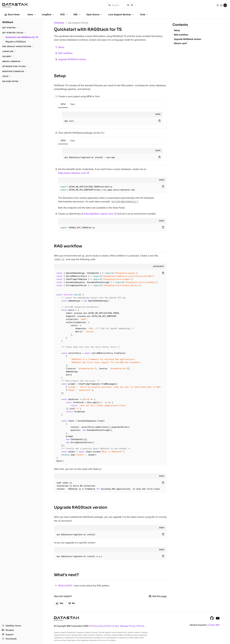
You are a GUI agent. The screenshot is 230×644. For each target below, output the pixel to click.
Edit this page (158, 596)
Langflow (48, 15)
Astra (32, 15)
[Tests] (22, 76)
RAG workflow (65, 53)
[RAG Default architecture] (22, 46)
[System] (225, 5)
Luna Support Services (121, 15)
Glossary (8, 630)
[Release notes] (22, 81)
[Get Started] (22, 28)
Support (8, 635)
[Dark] (221, 5)
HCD (64, 15)
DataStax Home (11, 626)
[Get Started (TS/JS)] (22, 33)
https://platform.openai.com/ (99, 214)
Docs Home (12, 15)
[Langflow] (22, 51)
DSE (77, 15)
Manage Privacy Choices (132, 626)
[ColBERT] (22, 56)
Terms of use (112, 626)
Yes (60, 603)
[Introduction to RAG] (22, 66)
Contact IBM (213, 625)
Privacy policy (97, 626)
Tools (144, 15)
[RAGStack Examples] (22, 71)
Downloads (9, 639)
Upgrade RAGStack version (72, 59)
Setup (61, 47)
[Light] (218, 5)
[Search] (121, 5)
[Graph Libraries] (22, 61)
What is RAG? (65, 586)
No (72, 603)
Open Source (95, 15)
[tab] (63, 104)
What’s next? (66, 575)
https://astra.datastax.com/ (72, 173)
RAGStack (59, 23)
